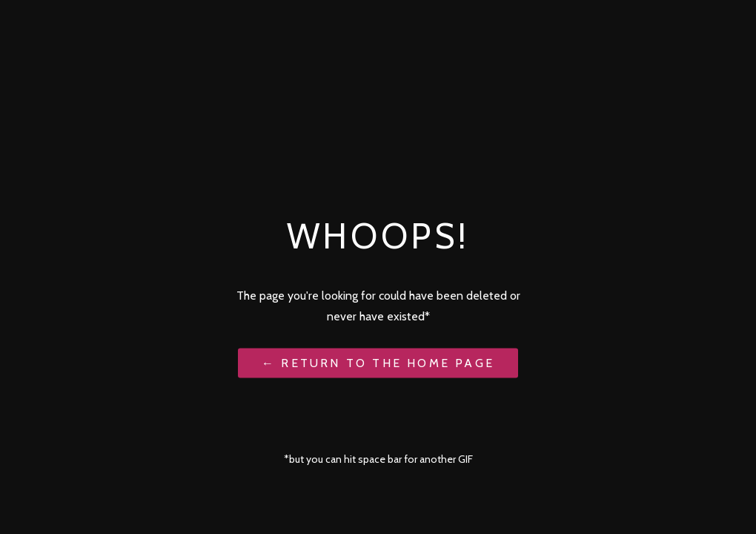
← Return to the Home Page (378, 362)
